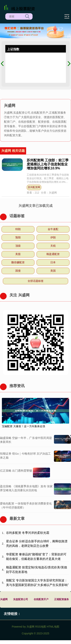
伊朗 (53, 237)
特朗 (18, 229)
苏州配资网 (34, 187)
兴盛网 (4, 599)
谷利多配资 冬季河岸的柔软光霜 (28, 533)
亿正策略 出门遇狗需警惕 (16, 471)
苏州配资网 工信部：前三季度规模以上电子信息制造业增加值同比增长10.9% (48, 164)
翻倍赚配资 (18, 262)
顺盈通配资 (53, 254)
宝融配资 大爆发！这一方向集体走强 (23, 426)
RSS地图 (41, 627)
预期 (18, 237)
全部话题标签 (36, 281)
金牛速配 (53, 229)
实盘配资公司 (21, 599)
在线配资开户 (41, 599)
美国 (53, 271)
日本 (53, 262)
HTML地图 (53, 627)
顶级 (18, 246)
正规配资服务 (62, 599)
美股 (18, 254)
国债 (18, 271)
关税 (53, 246)
